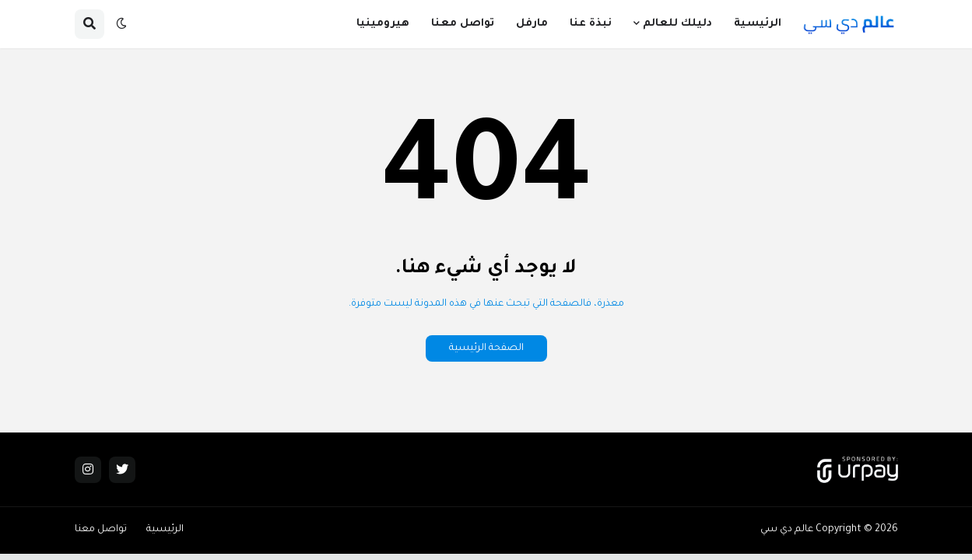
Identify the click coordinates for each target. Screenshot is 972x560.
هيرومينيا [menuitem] (383, 24)
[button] (121, 24)
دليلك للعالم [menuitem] (677, 24)
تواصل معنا (101, 530)
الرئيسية (165, 530)
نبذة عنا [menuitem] (591, 24)
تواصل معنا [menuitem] (463, 24)
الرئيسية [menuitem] (758, 24)
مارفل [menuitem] (532, 24)
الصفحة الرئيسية (486, 348)
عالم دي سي (787, 530)
